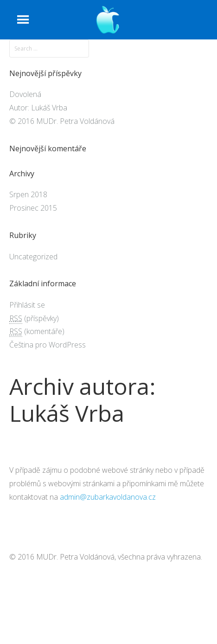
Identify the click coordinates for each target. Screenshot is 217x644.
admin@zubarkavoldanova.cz (108, 497)
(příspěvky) (34, 319)
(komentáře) (37, 332)
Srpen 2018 (28, 194)
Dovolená (25, 94)
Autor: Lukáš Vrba (38, 108)
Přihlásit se (27, 305)
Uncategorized (33, 257)
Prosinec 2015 (33, 208)
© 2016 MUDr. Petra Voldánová (62, 121)
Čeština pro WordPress (48, 345)
